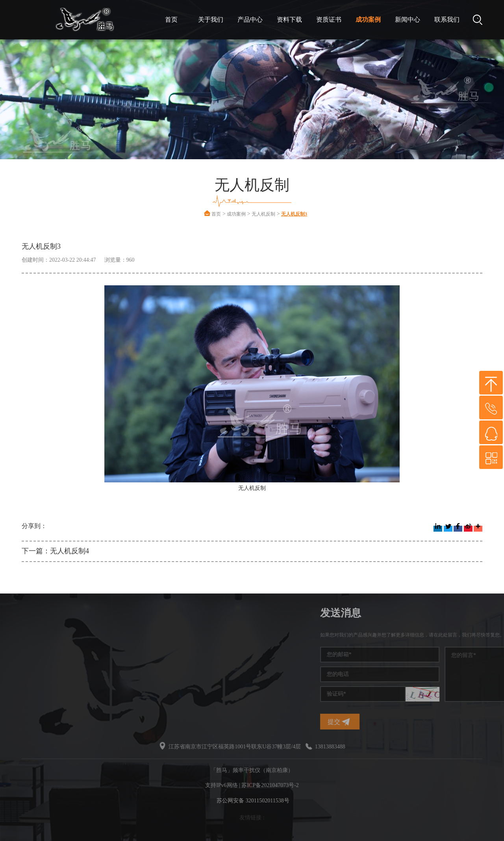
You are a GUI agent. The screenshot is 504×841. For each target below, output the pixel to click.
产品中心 (250, 20)
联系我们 (447, 20)
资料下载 (289, 20)
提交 (413, 722)
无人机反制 (263, 214)
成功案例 (368, 20)
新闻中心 (408, 20)
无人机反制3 (294, 214)
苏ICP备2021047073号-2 (270, 785)
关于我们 (211, 20)
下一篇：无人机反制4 (55, 551)
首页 (171, 20)
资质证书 (329, 20)
